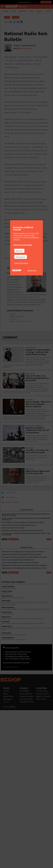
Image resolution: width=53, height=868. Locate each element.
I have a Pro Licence (21, 263)
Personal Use (21, 257)
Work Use (19, 251)
